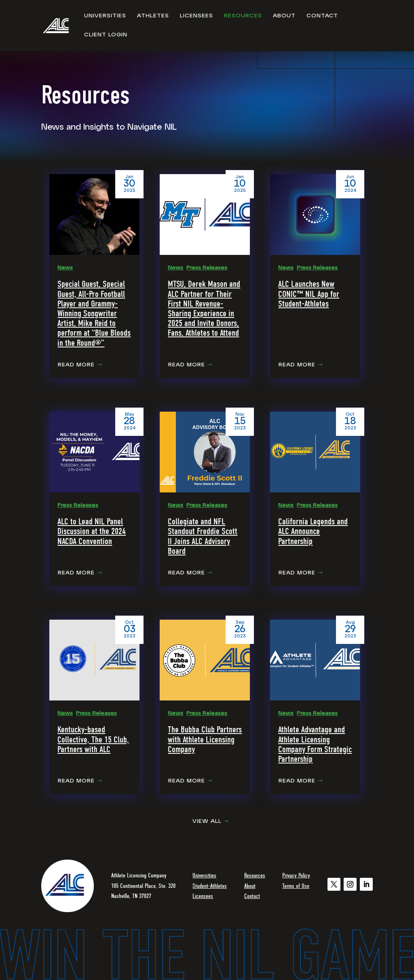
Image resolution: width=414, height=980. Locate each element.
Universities (105, 16)
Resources (243, 16)
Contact (322, 16)
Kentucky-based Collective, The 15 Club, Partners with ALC (93, 739)
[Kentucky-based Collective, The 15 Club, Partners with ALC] (94, 660)
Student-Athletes (210, 886)
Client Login (106, 35)
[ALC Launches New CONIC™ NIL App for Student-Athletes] (315, 215)
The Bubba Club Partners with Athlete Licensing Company (205, 739)
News (65, 268)
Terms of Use (296, 886)
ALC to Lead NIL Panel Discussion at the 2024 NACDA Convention (92, 531)
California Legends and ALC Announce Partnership (313, 531)
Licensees (196, 16)
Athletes (153, 16)
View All (207, 821)
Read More (76, 365)
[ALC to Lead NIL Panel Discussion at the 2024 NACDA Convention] (94, 452)
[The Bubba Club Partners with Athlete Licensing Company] (205, 660)
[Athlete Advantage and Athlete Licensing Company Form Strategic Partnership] (315, 660)
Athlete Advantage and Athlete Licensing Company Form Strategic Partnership (315, 744)
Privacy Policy (296, 875)
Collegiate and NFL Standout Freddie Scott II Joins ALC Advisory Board (203, 536)
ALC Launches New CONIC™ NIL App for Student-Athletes (309, 294)
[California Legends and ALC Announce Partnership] (315, 452)
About (284, 16)
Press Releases (207, 268)
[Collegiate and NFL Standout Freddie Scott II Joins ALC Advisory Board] (205, 452)
